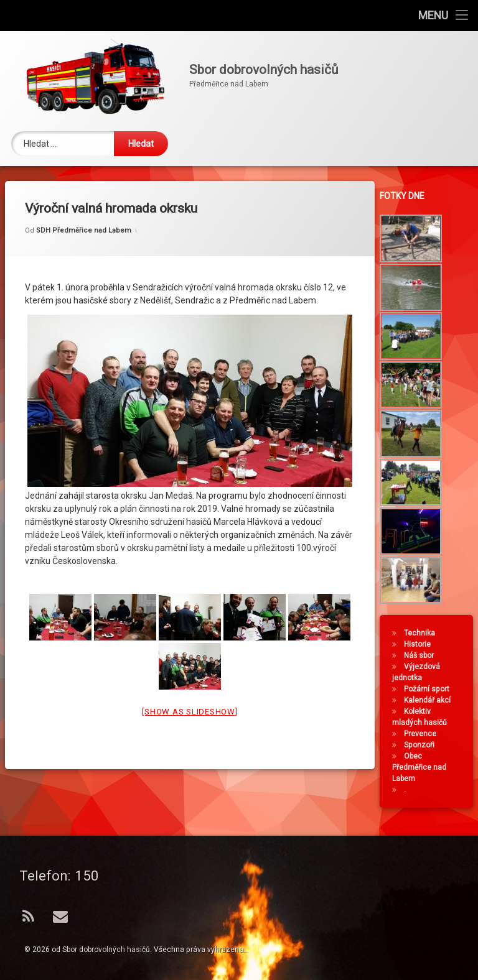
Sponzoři (422, 745)
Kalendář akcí (430, 700)
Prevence (423, 734)
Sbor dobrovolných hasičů (106, 950)
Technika (423, 633)
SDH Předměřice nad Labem (84, 210)
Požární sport (430, 689)
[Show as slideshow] (190, 692)
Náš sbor (422, 655)
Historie (420, 644)
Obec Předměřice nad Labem (422, 767)
